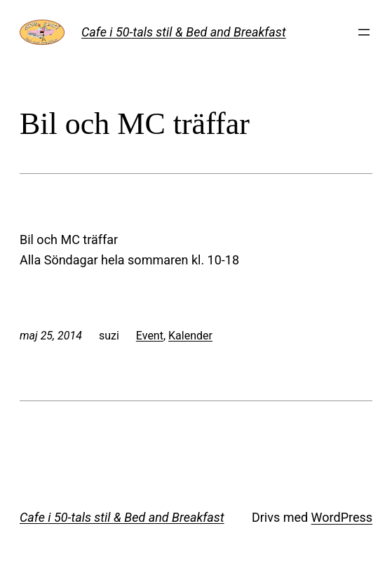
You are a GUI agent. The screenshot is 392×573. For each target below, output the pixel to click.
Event (150, 336)
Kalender (190, 336)
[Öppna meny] (364, 32)
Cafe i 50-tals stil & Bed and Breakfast (184, 32)
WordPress (342, 517)
